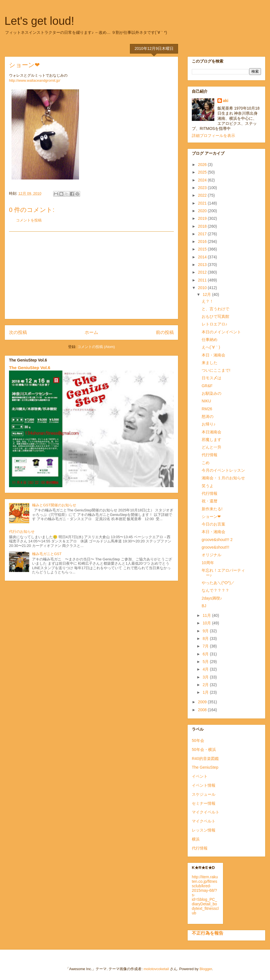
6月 (206, 654)
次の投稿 (18, 332)
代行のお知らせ (22, 532)
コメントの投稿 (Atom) (96, 347)
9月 (206, 631)
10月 (207, 623)
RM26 (207, 409)
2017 (203, 234)
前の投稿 (165, 332)
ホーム (91, 332)
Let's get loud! (39, 21)
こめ (206, 463)
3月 (206, 677)
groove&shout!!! (215, 547)
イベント (200, 776)
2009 (203, 702)
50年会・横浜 (204, 750)
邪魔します (211, 440)
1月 (206, 692)
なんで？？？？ (215, 590)
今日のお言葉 (213, 524)
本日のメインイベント (221, 332)
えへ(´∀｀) (211, 347)
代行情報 (210, 455)
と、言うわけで (215, 309)
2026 (203, 165)
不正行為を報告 (208, 933)
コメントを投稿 (29, 220)
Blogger (206, 969)
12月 (207, 294)
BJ (204, 606)
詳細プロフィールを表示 (213, 136)
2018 (203, 226)
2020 (203, 211)
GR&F (207, 386)
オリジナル (211, 555)
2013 (203, 265)
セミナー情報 (204, 803)
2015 (203, 249)
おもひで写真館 (215, 316)
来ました (210, 363)
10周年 (208, 563)
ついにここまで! (216, 370)
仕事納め (210, 340)
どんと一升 (211, 447)
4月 (206, 669)
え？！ (208, 301)
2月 (206, 685)
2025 (203, 172)
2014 (203, 257)
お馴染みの (211, 393)
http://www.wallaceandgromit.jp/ (35, 80)
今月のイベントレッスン (223, 470)
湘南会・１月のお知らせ (223, 478)
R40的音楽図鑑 (205, 759)
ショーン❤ (211, 516)
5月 (206, 662)
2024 (203, 180)
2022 (203, 195)
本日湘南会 (211, 432)
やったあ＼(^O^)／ (218, 583)
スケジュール (204, 794)
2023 (203, 188)
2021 (203, 203)
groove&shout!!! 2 (217, 540)
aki (226, 101)
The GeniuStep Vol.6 (30, 368)
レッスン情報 (204, 830)
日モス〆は (211, 378)
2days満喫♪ (212, 598)
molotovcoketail (156, 969)
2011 (203, 280)
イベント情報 (204, 785)
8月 (206, 638)
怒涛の (208, 416)
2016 (203, 241)
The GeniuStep (205, 767)
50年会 (198, 740)
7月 (206, 646)
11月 (207, 615)
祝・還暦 (210, 501)
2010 (203, 288)
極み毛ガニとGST (47, 554)
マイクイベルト (206, 812)
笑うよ (208, 486)
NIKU (206, 401)
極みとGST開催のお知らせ (54, 505)
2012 (203, 272)
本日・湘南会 (213, 355)
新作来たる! (212, 509)
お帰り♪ (209, 424)
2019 (203, 218)
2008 (203, 710)
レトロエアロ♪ (214, 324)
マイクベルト (204, 821)
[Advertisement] (91, 275)
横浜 (196, 839)
